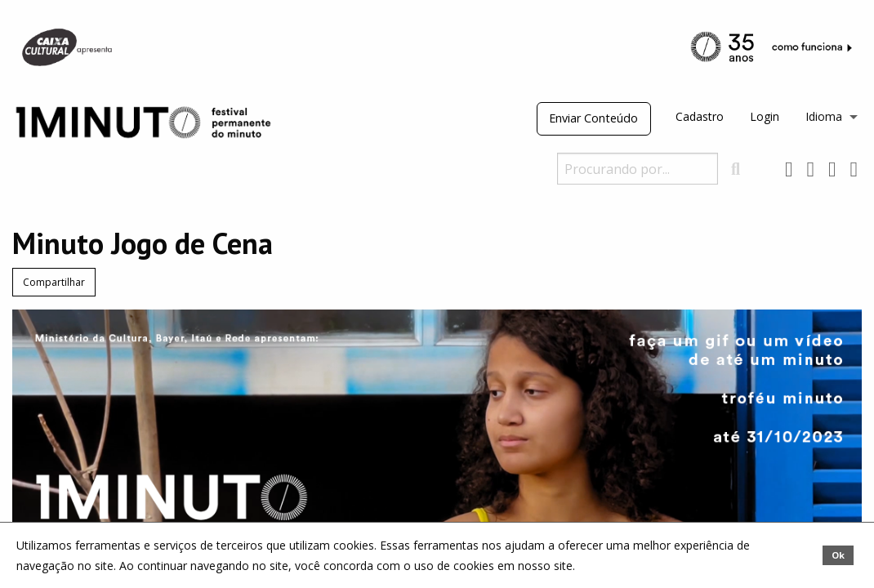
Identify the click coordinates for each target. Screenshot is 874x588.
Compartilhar (54, 282)
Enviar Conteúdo (593, 118)
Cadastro (700, 116)
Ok (838, 555)
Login (765, 116)
